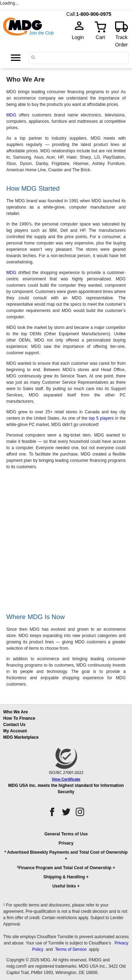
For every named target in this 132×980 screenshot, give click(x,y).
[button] (66, 863)
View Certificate (66, 779)
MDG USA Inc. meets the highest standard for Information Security (66, 789)
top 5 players (101, 418)
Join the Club (42, 33)
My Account (15, 731)
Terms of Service (71, 949)
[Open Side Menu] (16, 58)
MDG (11, 115)
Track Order (121, 41)
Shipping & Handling (64, 877)
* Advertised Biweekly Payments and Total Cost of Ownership (66, 852)
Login (80, 37)
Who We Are (15, 712)
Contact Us (14, 725)
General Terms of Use (66, 834)
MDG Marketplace (21, 737)
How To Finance (19, 718)
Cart (100, 37)
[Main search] (33, 58)
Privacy (66, 843)
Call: (71, 14)
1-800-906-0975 (94, 14)
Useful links (64, 886)
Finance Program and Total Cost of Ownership (64, 868)
